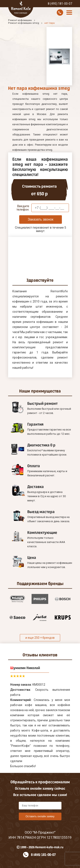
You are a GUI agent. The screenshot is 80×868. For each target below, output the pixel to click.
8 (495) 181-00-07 (60, 4)
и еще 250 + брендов (40, 638)
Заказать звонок (41, 219)
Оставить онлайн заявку (40, 816)
